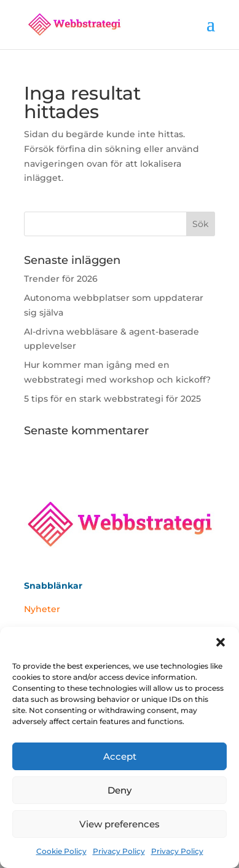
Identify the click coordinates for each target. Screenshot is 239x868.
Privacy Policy (119, 851)
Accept (120, 756)
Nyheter (42, 609)
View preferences (119, 824)
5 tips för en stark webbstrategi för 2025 (112, 399)
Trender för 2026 (61, 279)
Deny (119, 790)
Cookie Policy (61, 851)
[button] (221, 642)
